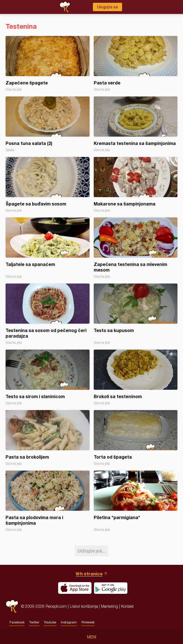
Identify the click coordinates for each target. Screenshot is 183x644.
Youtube (50, 622)
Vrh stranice (89, 574)
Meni (92, 637)
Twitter (34, 622)
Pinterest (88, 622)
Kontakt (127, 606)
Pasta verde (136, 64)
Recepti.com (12, 606)
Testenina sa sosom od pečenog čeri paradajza (48, 314)
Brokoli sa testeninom (136, 377)
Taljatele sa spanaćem (48, 248)
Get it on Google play (111, 588)
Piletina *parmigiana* (136, 501)
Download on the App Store (75, 588)
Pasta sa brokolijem (48, 438)
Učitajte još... (91, 551)
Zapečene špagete (48, 64)
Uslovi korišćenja (84, 606)
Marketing (109, 606)
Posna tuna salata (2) (48, 124)
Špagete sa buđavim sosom (48, 185)
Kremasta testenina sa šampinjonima (136, 124)
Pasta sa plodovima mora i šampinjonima (48, 501)
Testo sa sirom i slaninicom (48, 377)
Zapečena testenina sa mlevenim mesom (136, 248)
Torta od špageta (136, 438)
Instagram (69, 622)
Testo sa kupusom (136, 314)
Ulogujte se (107, 7)
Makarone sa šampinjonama (136, 185)
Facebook (17, 622)
